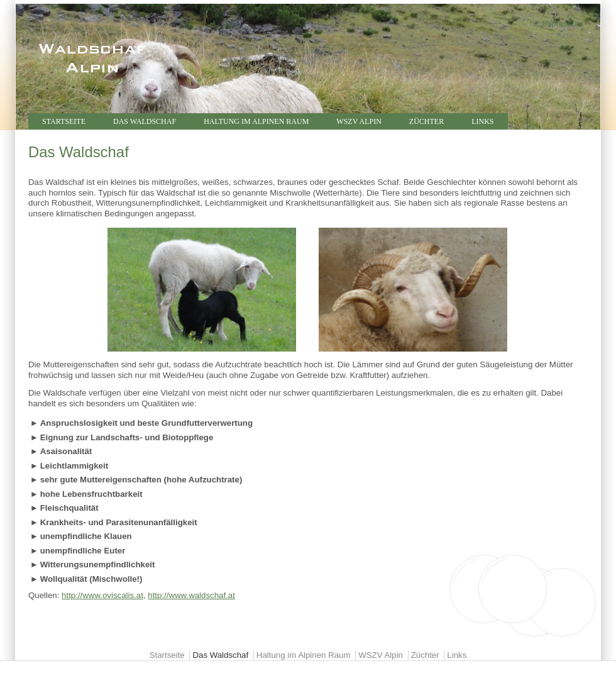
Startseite (64, 121)
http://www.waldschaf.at (191, 595)
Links (482, 121)
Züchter (426, 121)
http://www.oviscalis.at (102, 595)
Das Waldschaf (145, 121)
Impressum (563, 24)
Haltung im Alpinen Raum (256, 121)
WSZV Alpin (359, 121)
